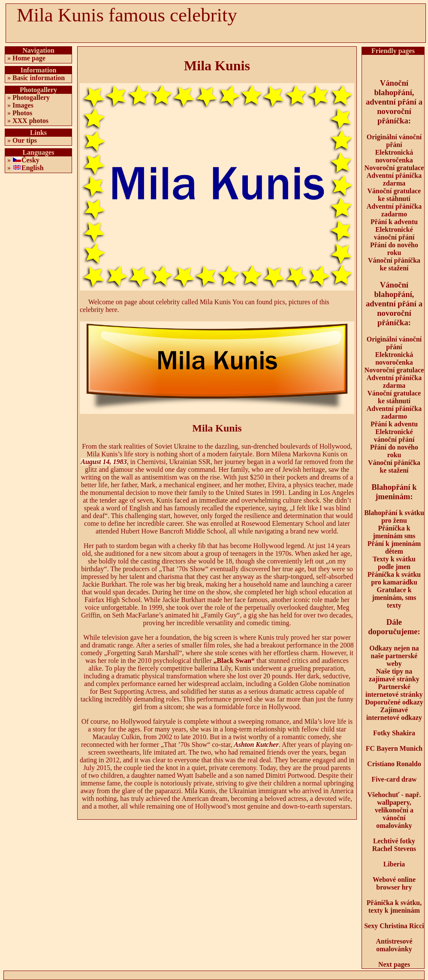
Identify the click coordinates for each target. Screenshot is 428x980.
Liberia (394, 864)
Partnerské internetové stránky (394, 691)
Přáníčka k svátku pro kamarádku (394, 578)
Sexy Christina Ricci (394, 926)
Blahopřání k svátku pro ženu (394, 517)
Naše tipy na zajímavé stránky (394, 675)
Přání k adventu (394, 222)
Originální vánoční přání (394, 141)
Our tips (25, 140)
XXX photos (30, 121)
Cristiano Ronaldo (394, 764)
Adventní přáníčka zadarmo (394, 210)
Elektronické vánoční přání (394, 233)
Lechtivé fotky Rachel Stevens (394, 845)
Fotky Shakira (394, 733)
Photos (22, 113)
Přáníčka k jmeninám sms (394, 532)
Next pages (394, 964)
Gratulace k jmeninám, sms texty (394, 598)
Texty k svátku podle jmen (394, 563)
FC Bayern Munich (394, 748)
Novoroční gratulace (394, 168)
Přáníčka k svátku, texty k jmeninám (394, 907)
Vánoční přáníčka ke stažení (394, 264)
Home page (29, 58)
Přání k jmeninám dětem (394, 547)
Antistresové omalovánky (394, 945)
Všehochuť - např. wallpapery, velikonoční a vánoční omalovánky (394, 810)
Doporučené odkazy (394, 702)
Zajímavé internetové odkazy (394, 714)
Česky (30, 160)
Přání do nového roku (394, 249)
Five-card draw (394, 779)
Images (23, 105)
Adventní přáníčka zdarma (394, 179)
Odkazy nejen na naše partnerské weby (394, 656)
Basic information (39, 78)
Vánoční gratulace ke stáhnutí (394, 195)
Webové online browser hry (394, 883)
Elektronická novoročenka (394, 156)
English (33, 168)
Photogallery (31, 97)
